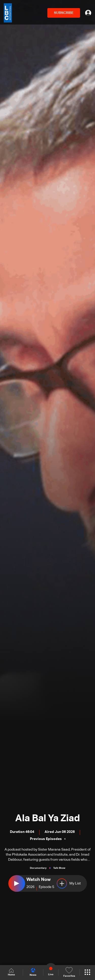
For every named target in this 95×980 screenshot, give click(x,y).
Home (11, 972)
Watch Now (39, 880)
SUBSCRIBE (64, 13)
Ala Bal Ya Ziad (48, 818)
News (33, 972)
